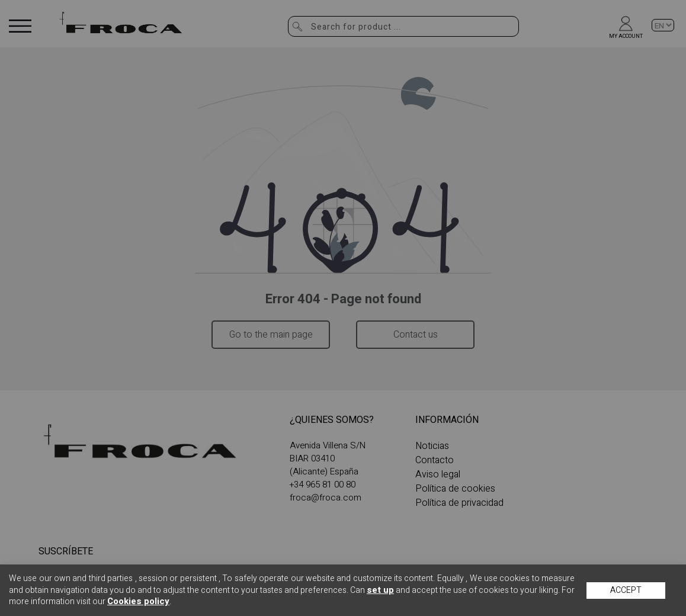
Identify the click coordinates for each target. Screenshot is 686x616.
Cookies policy (138, 601)
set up (380, 590)
